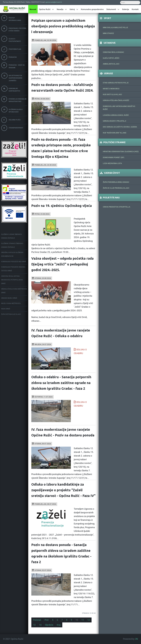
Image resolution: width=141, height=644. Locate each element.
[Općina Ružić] (14, 9)
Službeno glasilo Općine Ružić (12, 110)
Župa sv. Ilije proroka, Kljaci (116, 188)
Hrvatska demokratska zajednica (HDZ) (121, 152)
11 (83, 620)
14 (40, 625)
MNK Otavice (108, 33)
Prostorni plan (11, 49)
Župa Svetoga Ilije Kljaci (11, 314)
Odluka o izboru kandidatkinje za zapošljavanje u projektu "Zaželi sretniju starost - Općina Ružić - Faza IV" (63, 490)
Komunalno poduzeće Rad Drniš (14, 262)
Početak (37, 620)
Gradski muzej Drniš (9, 298)
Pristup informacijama (11, 18)
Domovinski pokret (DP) (114, 157)
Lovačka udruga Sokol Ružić (116, 115)
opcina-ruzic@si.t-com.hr (54, 2)
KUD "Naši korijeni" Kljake (115, 133)
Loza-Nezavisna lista (112, 163)
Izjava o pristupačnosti (11, 39)
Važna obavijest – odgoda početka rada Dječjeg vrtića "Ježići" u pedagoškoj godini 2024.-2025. (62, 264)
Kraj (59, 625)
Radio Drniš (6, 309)
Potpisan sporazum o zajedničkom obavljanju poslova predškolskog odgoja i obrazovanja (63, 26)
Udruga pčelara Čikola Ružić (116, 100)
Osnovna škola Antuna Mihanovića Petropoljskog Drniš (12, 280)
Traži (73, 1)
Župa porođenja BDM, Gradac (116, 182)
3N (136, 639)
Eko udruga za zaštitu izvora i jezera (120, 127)
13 (34, 625)
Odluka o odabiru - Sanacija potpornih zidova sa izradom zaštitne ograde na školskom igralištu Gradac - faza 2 (61, 383)
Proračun (9, 57)
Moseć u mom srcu (111, 89)
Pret (47, 620)
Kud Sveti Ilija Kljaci (112, 94)
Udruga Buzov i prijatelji (114, 121)
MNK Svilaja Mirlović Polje (115, 27)
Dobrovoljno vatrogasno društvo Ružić (119, 108)
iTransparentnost (12, 128)
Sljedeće (49, 625)
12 (89, 620)
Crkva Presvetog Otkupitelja (117, 207)
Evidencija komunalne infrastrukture (14, 99)
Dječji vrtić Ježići (111, 58)
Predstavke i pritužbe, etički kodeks (14, 29)
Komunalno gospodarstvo (11, 89)
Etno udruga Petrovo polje (116, 83)
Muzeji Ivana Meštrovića (11, 303)
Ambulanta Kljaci (111, 64)
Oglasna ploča (11, 120)
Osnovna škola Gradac (113, 52)
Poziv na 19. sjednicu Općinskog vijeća (62, 206)
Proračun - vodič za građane (13, 65)
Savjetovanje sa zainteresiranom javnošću (12, 77)
